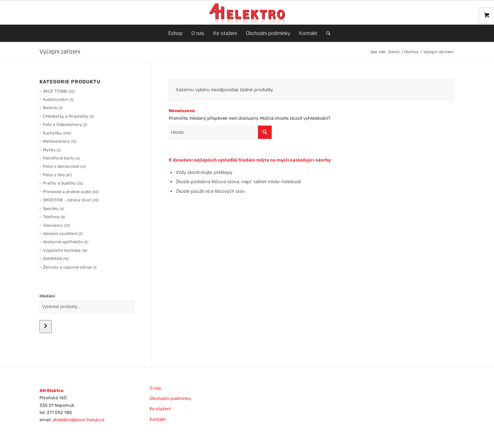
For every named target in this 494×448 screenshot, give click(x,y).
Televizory (53, 225)
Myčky (49, 150)
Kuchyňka (52, 133)
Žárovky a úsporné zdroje (67, 267)
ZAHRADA (52, 259)
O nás (155, 388)
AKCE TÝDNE (55, 91)
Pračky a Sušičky (59, 183)
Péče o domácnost (61, 166)
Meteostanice (56, 141)
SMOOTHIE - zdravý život (67, 200)
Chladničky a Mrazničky (66, 116)
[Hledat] (326, 33)
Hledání (47, 296)
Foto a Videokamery (62, 125)
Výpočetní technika (62, 250)
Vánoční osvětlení (60, 234)
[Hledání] (46, 327)
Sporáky (51, 209)
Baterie (50, 108)
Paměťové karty (59, 158)
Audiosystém (56, 99)
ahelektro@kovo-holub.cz (79, 420)
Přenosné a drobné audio (67, 192)
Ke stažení (160, 409)
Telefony (51, 217)
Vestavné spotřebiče (63, 242)
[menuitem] (175, 33)
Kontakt (158, 419)
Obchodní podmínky (170, 398)
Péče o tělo (54, 175)
